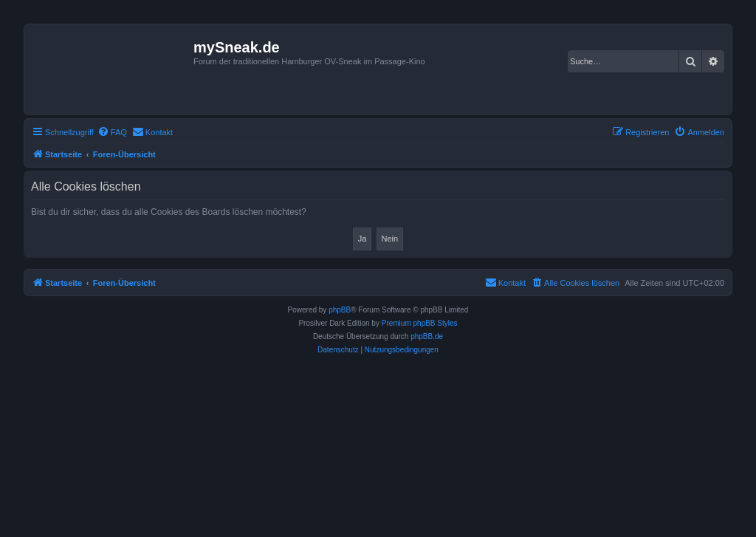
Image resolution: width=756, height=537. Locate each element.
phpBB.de (427, 336)
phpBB (340, 310)
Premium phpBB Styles (420, 323)
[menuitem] (112, 132)
